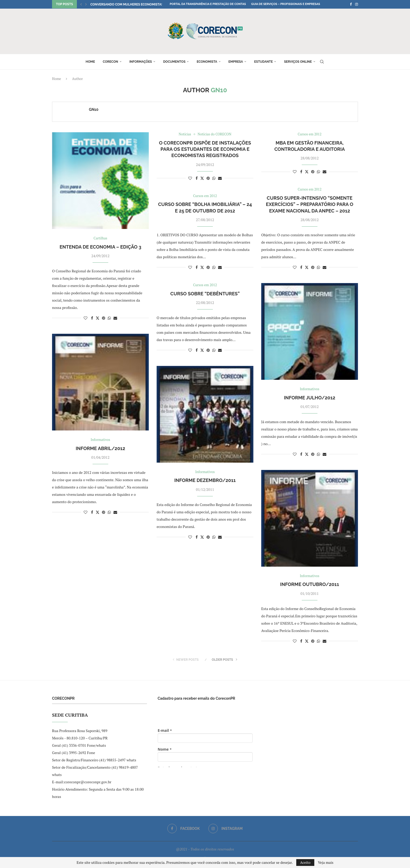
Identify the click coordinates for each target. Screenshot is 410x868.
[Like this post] (86, 318)
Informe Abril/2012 (100, 448)
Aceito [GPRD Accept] (305, 862)
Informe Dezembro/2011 (205, 480)
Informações (141, 62)
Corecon (110, 62)
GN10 (94, 110)
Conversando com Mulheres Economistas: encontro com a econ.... (148, 4)
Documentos (174, 62)
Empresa (236, 62)
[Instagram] (357, 4)
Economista (207, 62)
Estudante (263, 62)
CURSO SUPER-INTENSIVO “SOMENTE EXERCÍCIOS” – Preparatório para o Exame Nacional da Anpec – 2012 (310, 204)
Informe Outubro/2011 (309, 584)
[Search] (322, 62)
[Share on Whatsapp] (109, 318)
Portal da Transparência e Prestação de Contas (208, 4)
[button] (81, 4)
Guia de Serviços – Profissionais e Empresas (286, 4)
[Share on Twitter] (98, 318)
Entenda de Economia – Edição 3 (101, 247)
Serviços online (298, 62)
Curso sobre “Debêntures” (205, 294)
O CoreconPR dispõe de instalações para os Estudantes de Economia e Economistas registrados (205, 149)
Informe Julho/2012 (310, 398)
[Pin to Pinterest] (104, 318)
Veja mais (326, 863)
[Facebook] (351, 4)
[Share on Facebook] (92, 318)
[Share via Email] (115, 318)
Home (90, 62)
